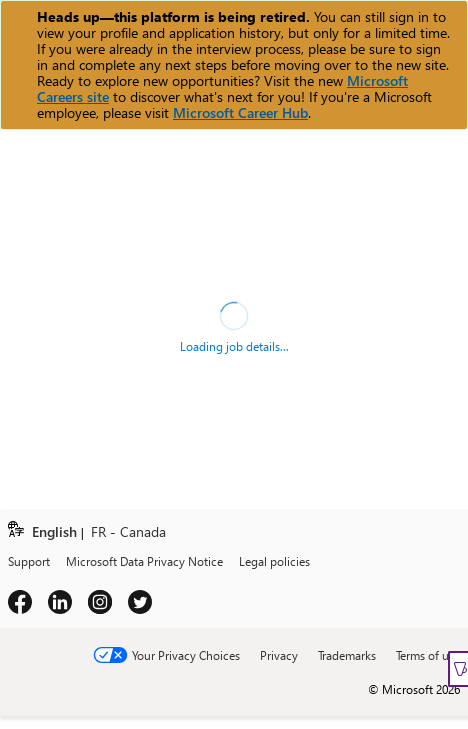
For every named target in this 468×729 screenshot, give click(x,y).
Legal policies (274, 561)
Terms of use (428, 655)
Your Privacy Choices (186, 655)
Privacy (279, 655)
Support (29, 561)
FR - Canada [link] (128, 532)
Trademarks (347, 655)
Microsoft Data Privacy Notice (144, 561)
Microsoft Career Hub (240, 112)
